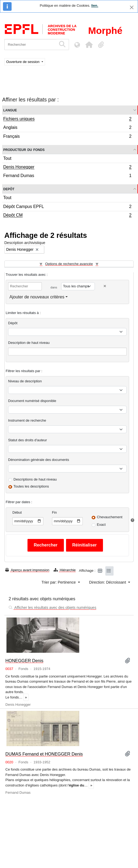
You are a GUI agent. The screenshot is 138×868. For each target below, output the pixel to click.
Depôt (9, 189)
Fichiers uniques (67, 119)
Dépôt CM (67, 216)
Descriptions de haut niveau (35, 479)
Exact (101, 525)
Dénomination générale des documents (39, 460)
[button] (89, 45)
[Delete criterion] (105, 286)
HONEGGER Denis (24, 661)
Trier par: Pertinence (59, 582)
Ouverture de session (23, 62)
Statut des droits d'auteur (27, 440)
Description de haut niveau (29, 343)
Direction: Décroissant (108, 582)
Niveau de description (25, 381)
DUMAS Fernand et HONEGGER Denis (44, 754)
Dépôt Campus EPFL (67, 207)
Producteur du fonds (24, 149)
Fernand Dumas (67, 176)
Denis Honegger (67, 168)
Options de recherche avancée (69, 264)
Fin (54, 512)
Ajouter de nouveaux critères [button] (37, 297)
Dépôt (13, 323)
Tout (7, 158)
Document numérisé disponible (32, 401)
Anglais (67, 128)
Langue (10, 110)
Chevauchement (110, 517)
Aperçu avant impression (27, 570)
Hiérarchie (65, 570)
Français (67, 137)
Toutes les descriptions (31, 486)
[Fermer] (132, 7)
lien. (95, 6)
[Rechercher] (30, 45)
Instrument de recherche (27, 420)
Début (17, 512)
